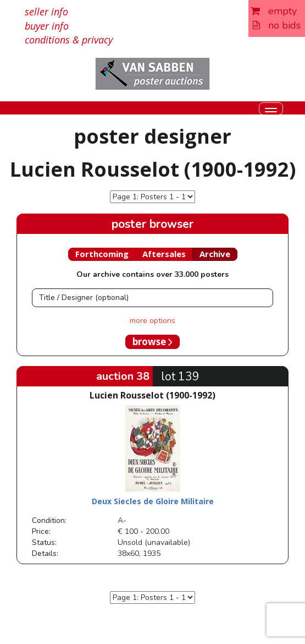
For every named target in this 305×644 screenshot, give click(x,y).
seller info (46, 12)
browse (152, 342)
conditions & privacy (69, 40)
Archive (215, 254)
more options (152, 321)
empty (274, 11)
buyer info (47, 26)
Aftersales (164, 254)
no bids (277, 25)
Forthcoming (102, 254)
